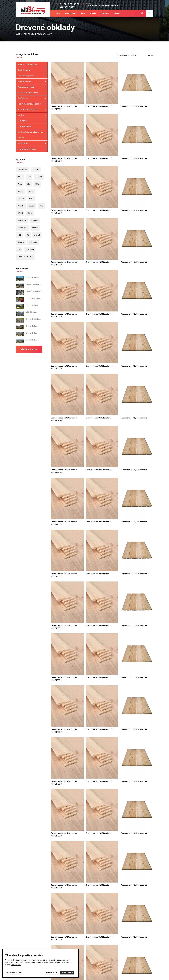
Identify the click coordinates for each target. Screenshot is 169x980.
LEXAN (20, 214)
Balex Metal (22, 221)
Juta (41, 206)
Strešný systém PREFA (27, 65)
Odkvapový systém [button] (26, 76)
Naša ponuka (70, 13)
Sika (28, 185)
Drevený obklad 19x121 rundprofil (99, 107)
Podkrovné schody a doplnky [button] (30, 104)
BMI (19, 250)
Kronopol (21, 199)
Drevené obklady (25, 127)
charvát (37, 235)
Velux (20, 185)
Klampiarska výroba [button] (26, 87)
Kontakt (117, 13)
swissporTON (23, 170)
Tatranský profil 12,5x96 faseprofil (134, 107)
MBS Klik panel (31, 313)
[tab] (148, 56)
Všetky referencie (29, 350)
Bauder (32, 206)
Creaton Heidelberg (33, 299)
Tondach (36, 170)
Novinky (93, 13)
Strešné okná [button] (23, 99)
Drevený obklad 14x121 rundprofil (64, 107)
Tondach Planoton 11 (34, 292)
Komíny (21, 138)
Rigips (30, 214)
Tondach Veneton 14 (34, 285)
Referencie (105, 13)
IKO (28, 235)
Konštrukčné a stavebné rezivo (30, 133)
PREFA (20, 177)
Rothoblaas (33, 243)
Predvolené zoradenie (127, 56)
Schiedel (21, 206)
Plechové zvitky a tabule (28, 93)
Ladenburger (22, 228)
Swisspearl (30, 250)
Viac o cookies (16, 965)
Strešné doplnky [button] (24, 82)
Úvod (58, 13)
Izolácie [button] (21, 116)
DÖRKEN (21, 243)
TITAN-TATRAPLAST (25, 257)
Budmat (21, 192)
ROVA (37, 185)
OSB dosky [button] (22, 121)
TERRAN (39, 177)
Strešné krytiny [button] (24, 71)
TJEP (19, 235)
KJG (29, 177)
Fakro (31, 199)
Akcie (83, 13)
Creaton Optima (32, 306)
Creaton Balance (32, 278)
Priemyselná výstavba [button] (27, 149)
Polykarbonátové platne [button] (27, 110)
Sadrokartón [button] (23, 144)
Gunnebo (35, 221)
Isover (31, 192)
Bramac (35, 228)
